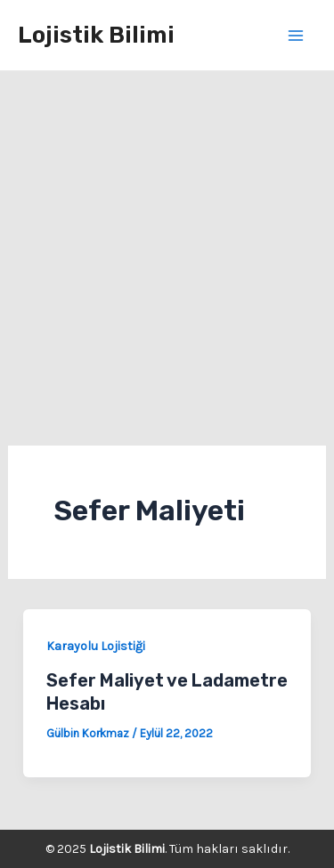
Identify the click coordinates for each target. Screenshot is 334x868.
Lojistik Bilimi (96, 35)
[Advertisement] (167, 247)
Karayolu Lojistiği (96, 646)
